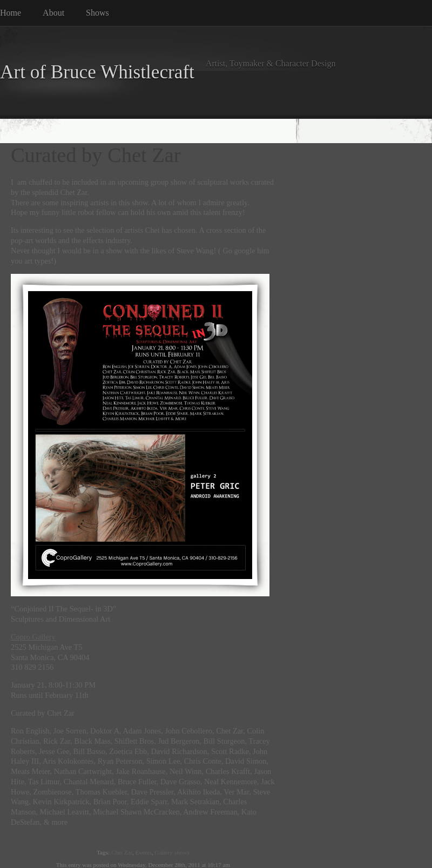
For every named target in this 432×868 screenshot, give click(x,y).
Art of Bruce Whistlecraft (97, 72)
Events (144, 852)
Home (11, 13)
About (53, 13)
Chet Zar (122, 852)
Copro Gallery (33, 637)
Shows (97, 13)
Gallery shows (172, 852)
